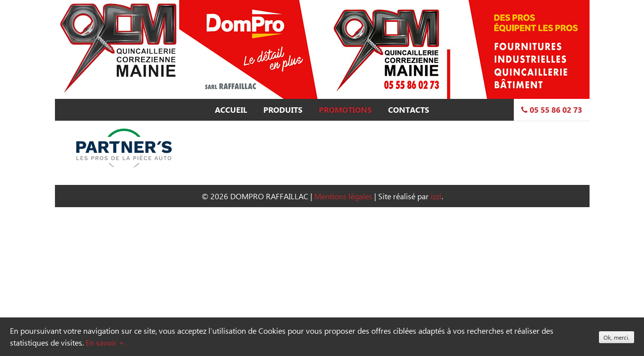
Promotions (345, 110)
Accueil (231, 110)
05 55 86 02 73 (552, 110)
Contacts (409, 110)
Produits (283, 110)
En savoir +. (106, 342)
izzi (436, 196)
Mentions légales (343, 196)
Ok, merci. (617, 337)
